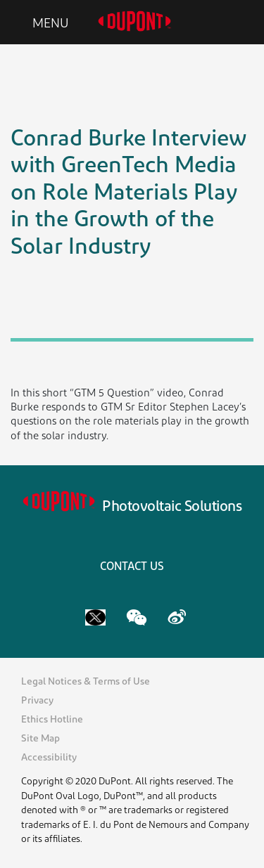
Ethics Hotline (52, 720)
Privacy (37, 701)
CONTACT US (132, 567)
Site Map (40, 739)
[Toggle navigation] (39, 23)
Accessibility (49, 758)
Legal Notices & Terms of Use (86, 682)
